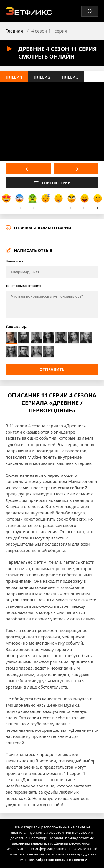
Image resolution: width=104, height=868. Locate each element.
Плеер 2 (42, 77)
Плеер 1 (14, 77)
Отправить (52, 369)
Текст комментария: (23, 286)
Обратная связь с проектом (62, 860)
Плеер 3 (70, 77)
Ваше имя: (15, 261)
